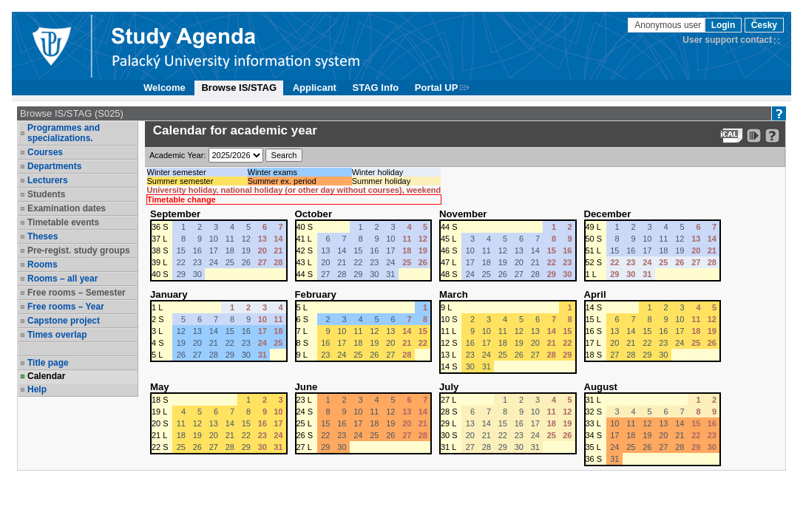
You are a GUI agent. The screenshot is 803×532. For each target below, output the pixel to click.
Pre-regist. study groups (79, 250)
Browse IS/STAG (239, 88)
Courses (45, 152)
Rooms (43, 265)
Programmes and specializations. (64, 133)
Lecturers (48, 180)
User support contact (727, 40)
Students (46, 194)
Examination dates (67, 208)
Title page (48, 363)
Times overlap (57, 335)
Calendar (46, 376)
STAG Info (376, 88)
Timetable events (63, 222)
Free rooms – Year (66, 307)
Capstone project (64, 321)
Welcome (165, 88)
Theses (43, 236)
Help (37, 389)
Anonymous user (669, 25)
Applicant (315, 88)
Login (724, 25)
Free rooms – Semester (77, 293)
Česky (764, 25)
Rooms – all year (62, 279)
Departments (54, 166)
